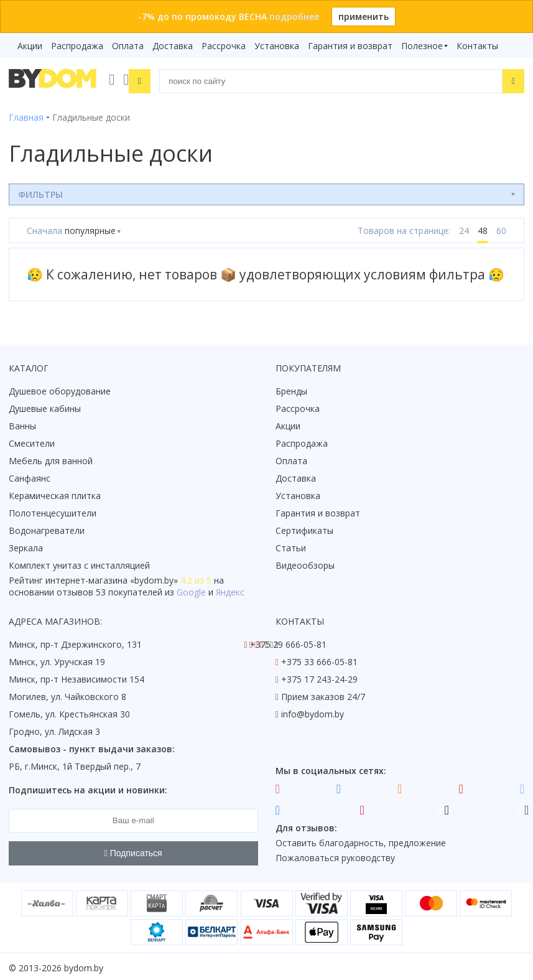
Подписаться (133, 851)
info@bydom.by (313, 712)
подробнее (294, 16)
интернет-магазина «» (112, 578)
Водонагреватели (47, 528)
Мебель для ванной (51, 458)
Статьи (291, 545)
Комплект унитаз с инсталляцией (79, 563)
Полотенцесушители (53, 511)
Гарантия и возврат (350, 46)
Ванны (22, 423)
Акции (30, 46)
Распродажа (77, 46)
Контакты (477, 46)
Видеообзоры (305, 563)
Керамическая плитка (55, 493)
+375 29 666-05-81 (288, 642)
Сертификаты (304, 528)
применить (364, 16)
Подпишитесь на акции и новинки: (88, 787)
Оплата (128, 46)
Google (191, 590)
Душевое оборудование (60, 389)
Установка (277, 46)
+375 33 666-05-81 (319, 659)
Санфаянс (30, 476)
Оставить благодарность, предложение (361, 840)
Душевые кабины (45, 406)
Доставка (173, 46)
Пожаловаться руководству (335, 855)
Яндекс (230, 590)
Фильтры (40, 192)
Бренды (291, 389)
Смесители (32, 441)
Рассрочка (224, 46)
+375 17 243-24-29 (319, 677)
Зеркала (26, 545)
